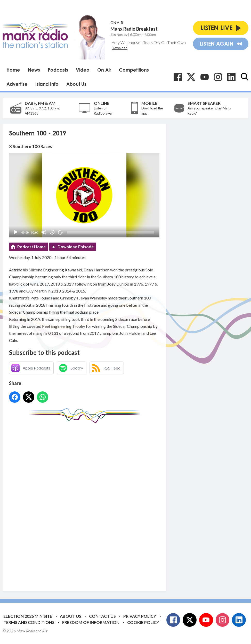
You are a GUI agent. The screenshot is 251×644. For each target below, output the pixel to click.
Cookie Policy (143, 622)
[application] (84, 195)
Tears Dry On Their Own (164, 42)
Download (120, 48)
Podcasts (58, 70)
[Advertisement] (106, 503)
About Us (76, 84)
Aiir (45, 631)
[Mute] (44, 232)
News (34, 70)
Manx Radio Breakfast (134, 29)
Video (83, 70)
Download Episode (76, 247)
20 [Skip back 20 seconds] (52, 232)
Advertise (17, 84)
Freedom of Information (91, 622)
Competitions (134, 70)
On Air (104, 70)
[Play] (16, 232)
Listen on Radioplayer (103, 111)
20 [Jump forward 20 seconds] (60, 232)
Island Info (47, 84)
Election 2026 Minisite (28, 616)
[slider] (111, 232)
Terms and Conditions (29, 622)
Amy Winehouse (126, 42)
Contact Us (102, 616)
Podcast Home (31, 247)
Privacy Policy (140, 616)
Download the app (152, 111)
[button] (84, 195)
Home (13, 70)
